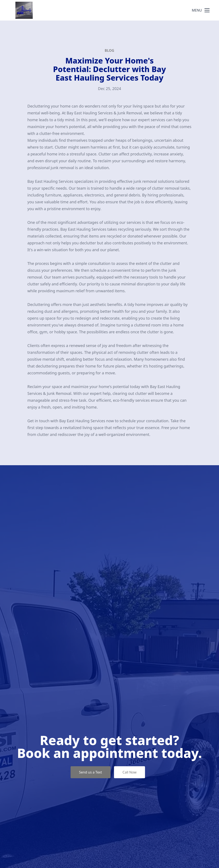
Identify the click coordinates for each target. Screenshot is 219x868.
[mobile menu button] (207, 10)
